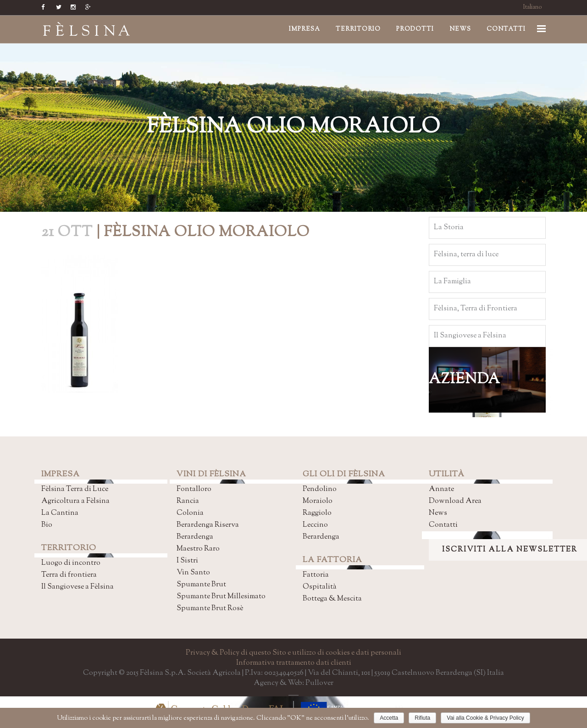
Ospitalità (320, 587)
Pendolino (320, 489)
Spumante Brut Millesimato (221, 597)
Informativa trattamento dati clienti (294, 663)
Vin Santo (193, 573)
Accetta (389, 718)
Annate (441, 489)
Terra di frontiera (69, 575)
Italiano (533, 7)
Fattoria (316, 575)
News (438, 513)
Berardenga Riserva (208, 525)
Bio (47, 525)
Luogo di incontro (71, 563)
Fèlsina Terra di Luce (75, 489)
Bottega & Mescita (332, 599)
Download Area (455, 501)
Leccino (315, 525)
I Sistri (187, 561)
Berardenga (195, 537)
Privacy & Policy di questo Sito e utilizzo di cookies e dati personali (293, 653)
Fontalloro (194, 489)
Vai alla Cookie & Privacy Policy (485, 718)
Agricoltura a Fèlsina (75, 501)
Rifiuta (422, 718)
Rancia (188, 501)
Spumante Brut (201, 585)
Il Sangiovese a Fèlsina (78, 587)
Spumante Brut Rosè (210, 609)
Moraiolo (318, 501)
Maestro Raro (198, 549)
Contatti (443, 525)
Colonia (190, 513)
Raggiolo (317, 513)
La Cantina (60, 513)
